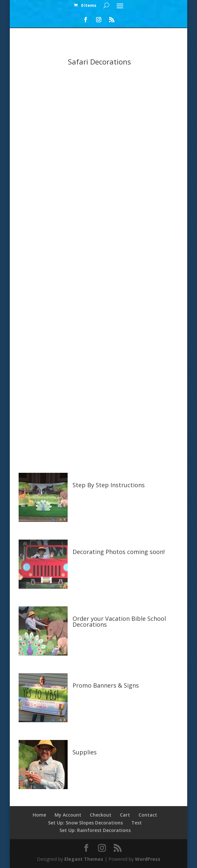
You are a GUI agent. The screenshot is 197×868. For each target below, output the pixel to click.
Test (137, 823)
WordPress (148, 859)
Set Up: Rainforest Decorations (95, 830)
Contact (148, 815)
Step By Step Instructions (109, 485)
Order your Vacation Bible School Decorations (119, 621)
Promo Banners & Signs (106, 685)
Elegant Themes (84, 859)
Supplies (85, 752)
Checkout (101, 815)
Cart (125, 815)
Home (39, 815)
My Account (68, 815)
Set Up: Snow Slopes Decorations (85, 823)
